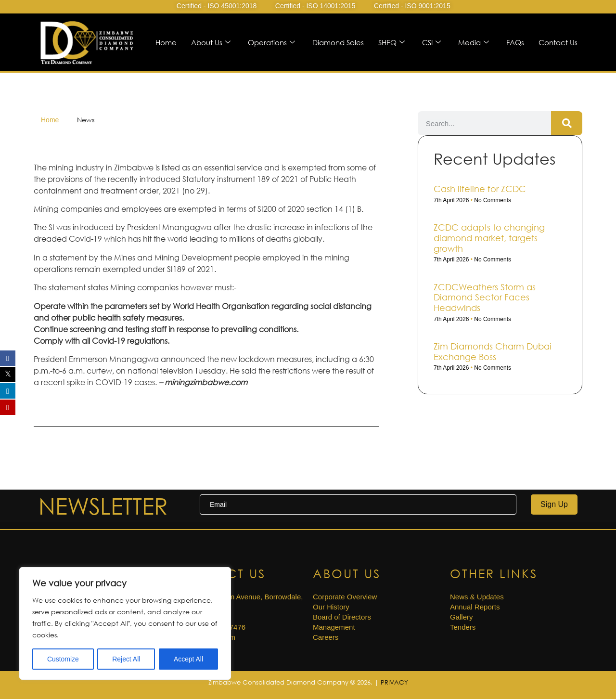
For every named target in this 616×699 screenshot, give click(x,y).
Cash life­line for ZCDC (480, 189)
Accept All (188, 659)
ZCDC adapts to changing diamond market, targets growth (489, 238)
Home (166, 42)
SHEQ (391, 42)
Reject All (126, 659)
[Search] (567, 123)
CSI (431, 42)
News (86, 120)
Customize (63, 659)
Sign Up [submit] (554, 504)
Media (474, 42)
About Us (211, 42)
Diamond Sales (338, 42)
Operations (271, 42)
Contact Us (558, 42)
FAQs (515, 42)
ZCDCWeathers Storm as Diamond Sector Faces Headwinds (485, 297)
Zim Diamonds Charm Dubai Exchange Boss (493, 351)
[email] (358, 505)
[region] (125, 623)
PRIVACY (394, 682)
